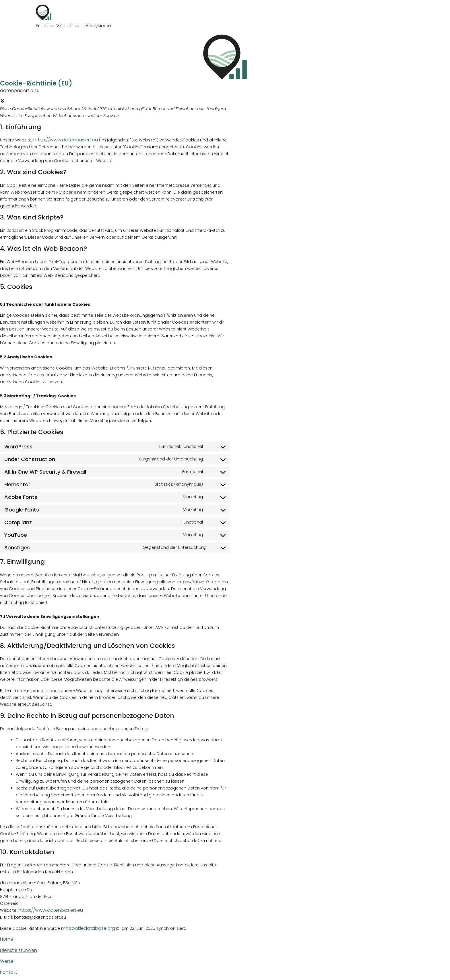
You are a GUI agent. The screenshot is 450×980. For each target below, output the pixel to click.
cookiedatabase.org (92, 928)
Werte (7, 961)
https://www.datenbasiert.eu (66, 140)
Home (7, 939)
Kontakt (9, 972)
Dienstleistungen (19, 950)
